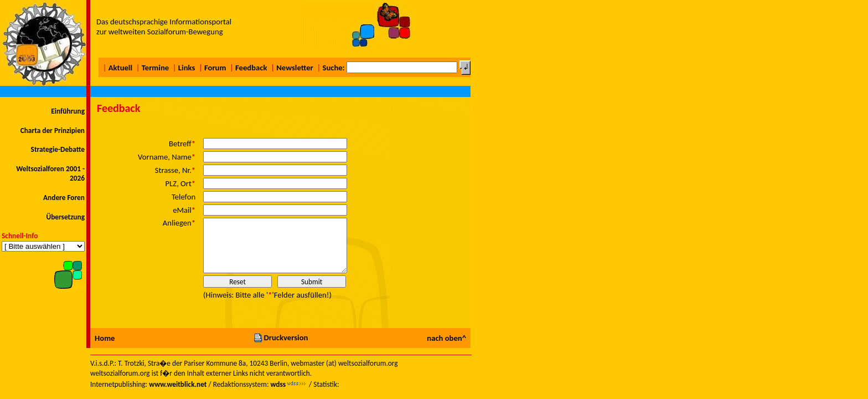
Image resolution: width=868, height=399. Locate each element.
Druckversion (281, 337)
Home (105, 338)
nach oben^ (446, 338)
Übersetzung (65, 217)
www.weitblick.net (178, 384)
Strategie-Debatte (58, 149)
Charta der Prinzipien (53, 131)
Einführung (68, 111)
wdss (278, 384)
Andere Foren (64, 198)
